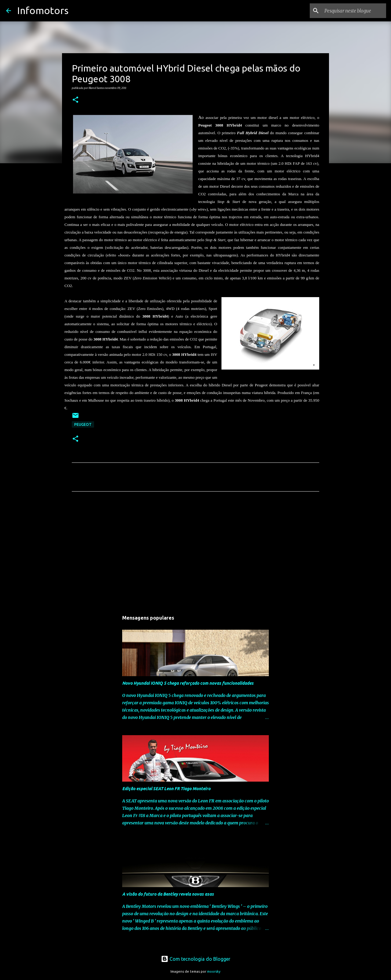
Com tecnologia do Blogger (196, 959)
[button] (75, 100)
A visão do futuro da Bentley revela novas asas (168, 894)
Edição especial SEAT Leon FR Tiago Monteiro (166, 789)
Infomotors (43, 10)
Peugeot (83, 424)
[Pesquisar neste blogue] (354, 11)
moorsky (214, 971)
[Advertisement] (195, 553)
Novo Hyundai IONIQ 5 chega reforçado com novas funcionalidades (188, 683)
